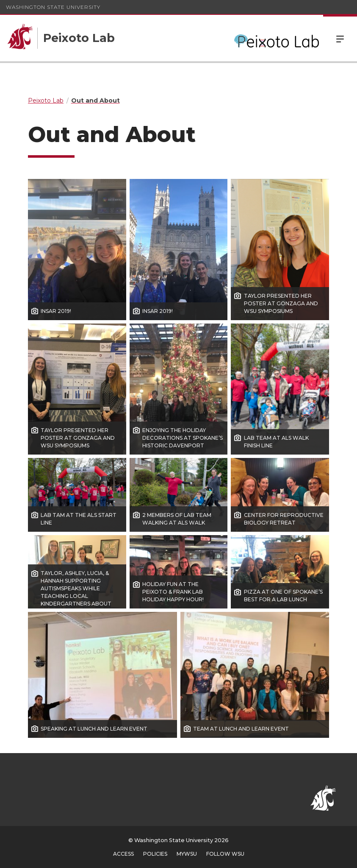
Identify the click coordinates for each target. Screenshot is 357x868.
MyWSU (187, 854)
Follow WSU (225, 854)
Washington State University (53, 7)
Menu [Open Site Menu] (340, 38)
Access (123, 854)
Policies (155, 854)
